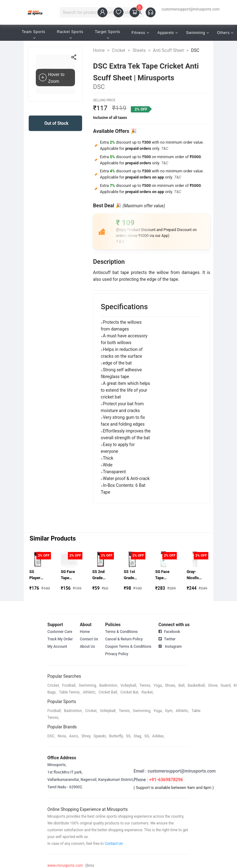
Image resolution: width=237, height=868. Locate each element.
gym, (169, 711)
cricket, (54, 685)
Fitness (140, 33)
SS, (129, 736)
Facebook (169, 632)
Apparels (168, 33)
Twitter (167, 638)
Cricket (119, 50)
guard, (226, 685)
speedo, (100, 736)
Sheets (139, 50)
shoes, (171, 685)
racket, (148, 692)
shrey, (86, 736)
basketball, (197, 685)
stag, (138, 736)
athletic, (89, 692)
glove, (213, 685)
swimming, (88, 685)
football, (69, 685)
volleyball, (129, 685)
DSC (195, 50)
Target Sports (108, 34)
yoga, (158, 685)
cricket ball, (108, 692)
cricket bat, (130, 692)
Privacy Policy (117, 654)
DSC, (51, 736)
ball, (182, 685)
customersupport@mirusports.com (191, 9)
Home (99, 50)
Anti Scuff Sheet (168, 50)
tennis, (145, 685)
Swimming (197, 33)
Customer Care (60, 632)
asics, (74, 736)
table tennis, (70, 692)
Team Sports (34, 34)
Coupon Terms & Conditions (128, 647)
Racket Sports (71, 34)
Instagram (170, 646)
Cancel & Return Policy (124, 639)
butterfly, (116, 736)
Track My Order (60, 639)
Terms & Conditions (122, 632)
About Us (87, 647)
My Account (57, 647)
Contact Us (89, 639)
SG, (147, 736)
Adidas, (158, 736)
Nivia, (62, 736)
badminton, (109, 685)
